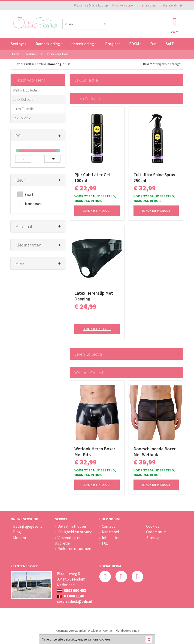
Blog (17, 532)
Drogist (113, 44)
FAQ (105, 543)
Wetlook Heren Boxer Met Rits (95, 452)
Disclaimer (94, 631)
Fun (153, 44)
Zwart (29, 194)
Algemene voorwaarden (71, 631)
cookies (105, 639)
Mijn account (146, 5)
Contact (108, 526)
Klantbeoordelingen (128, 631)
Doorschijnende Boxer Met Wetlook (155, 452)
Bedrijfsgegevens (28, 526)
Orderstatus (156, 532)
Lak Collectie (22, 118)
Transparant (33, 204)
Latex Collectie (23, 99)
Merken (20, 538)
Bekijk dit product (97, 211)
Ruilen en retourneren (76, 549)
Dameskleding (49, 44)
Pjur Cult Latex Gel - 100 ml (93, 178)
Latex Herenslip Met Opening (94, 296)
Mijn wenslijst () (172, 5)
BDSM (135, 44)
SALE (170, 44)
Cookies (153, 526)
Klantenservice (123, 5)
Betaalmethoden (72, 526)
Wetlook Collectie (25, 90)
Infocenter (111, 538)
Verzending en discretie (68, 540)
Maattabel (111, 532)
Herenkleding (84, 44)
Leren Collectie (23, 109)
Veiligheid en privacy (75, 532)
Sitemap (153, 538)
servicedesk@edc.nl (75, 602)
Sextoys (18, 44)
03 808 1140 (70, 596)
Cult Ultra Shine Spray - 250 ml (156, 178)
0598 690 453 (71, 590)
